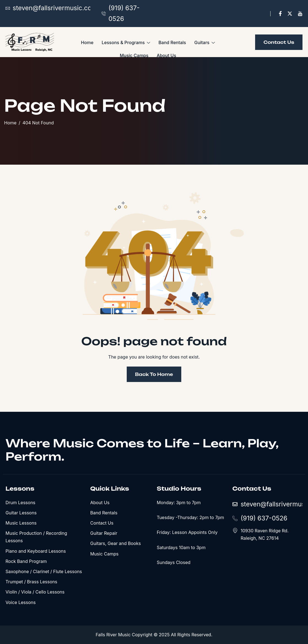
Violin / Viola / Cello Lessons (35, 592)
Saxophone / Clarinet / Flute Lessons (44, 571)
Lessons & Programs (126, 43)
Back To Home (154, 374)
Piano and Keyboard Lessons (36, 551)
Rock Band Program (26, 561)
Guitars (205, 43)
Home (87, 42)
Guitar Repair (104, 533)
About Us (167, 55)
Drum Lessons (20, 503)
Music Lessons (21, 523)
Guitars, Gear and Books (115, 543)
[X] (290, 14)
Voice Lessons (21, 602)
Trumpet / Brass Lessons (31, 582)
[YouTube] (300, 14)
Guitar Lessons (21, 513)
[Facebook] (280, 14)
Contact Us (102, 523)
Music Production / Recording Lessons (36, 537)
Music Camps (134, 55)
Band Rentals (172, 42)
